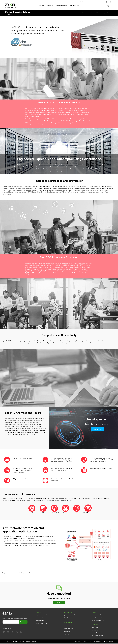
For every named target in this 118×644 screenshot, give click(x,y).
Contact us (59, 603)
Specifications (108, 13)
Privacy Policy (98, 642)
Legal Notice (78, 642)
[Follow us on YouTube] (8, 633)
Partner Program (96, 618)
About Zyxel (95, 628)
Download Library (40, 621)
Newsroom (67, 622)
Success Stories (96, 633)
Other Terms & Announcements (43, 627)
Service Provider (85, 2)
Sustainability (95, 631)
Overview (85, 13)
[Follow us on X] (17, 633)
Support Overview (40, 615)
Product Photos (96, 13)
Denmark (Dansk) (106, 2)
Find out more (97, 429)
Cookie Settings (109, 642)
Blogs (65, 633)
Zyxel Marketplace (68, 615)
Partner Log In (95, 615)
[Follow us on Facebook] (4, 633)
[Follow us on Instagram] (21, 633)
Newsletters (67, 631)
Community (38, 618)
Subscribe (23, 622)
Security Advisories (40, 624)
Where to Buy (75, 6)
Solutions (50, 6)
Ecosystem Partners (97, 621)
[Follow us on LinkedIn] (13, 633)
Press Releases (67, 625)
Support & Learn (62, 6)
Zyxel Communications (97, 636)
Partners (94, 2)
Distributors (66, 618)
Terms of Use (88, 642)
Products (41, 6)
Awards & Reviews (68, 628)
